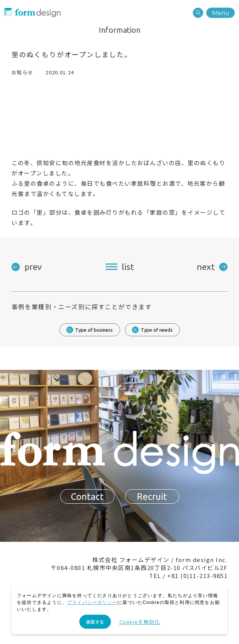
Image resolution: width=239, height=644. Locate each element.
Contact (87, 499)
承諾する (95, 622)
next (206, 267)
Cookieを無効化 (140, 622)
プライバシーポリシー (92, 602)
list (128, 267)
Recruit (152, 499)
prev (33, 267)
